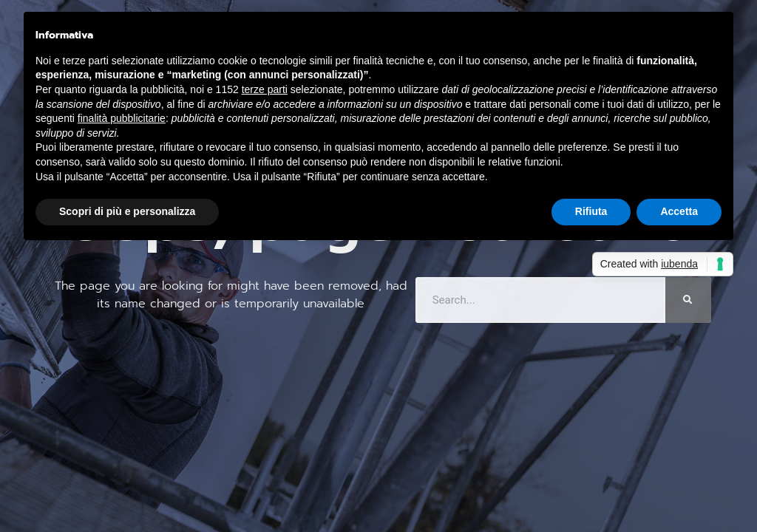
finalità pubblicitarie (122, 118)
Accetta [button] (679, 211)
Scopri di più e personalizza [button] (127, 211)
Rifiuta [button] (591, 211)
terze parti (265, 89)
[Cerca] (688, 300)
